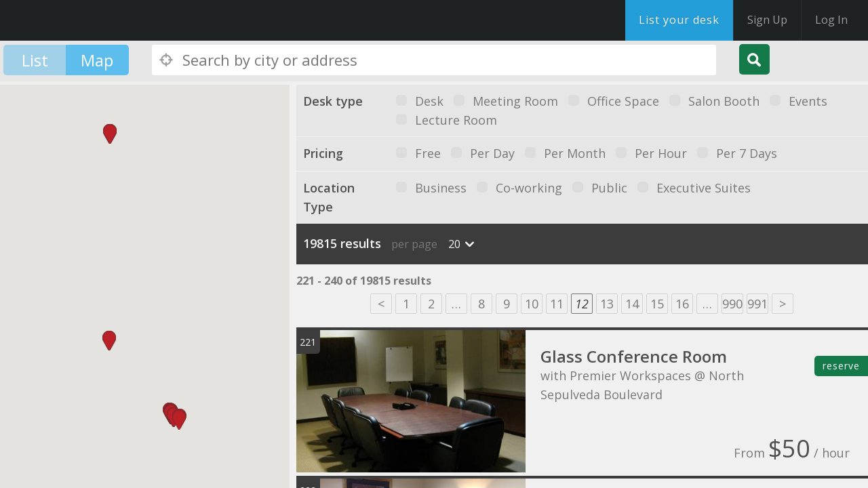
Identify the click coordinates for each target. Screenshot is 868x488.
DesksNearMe (95, 20)
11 (557, 304)
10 (532, 304)
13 (607, 304)
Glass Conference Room (634, 356)
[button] (179, 420)
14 (632, 304)
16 (682, 304)
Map (97, 60)
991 (757, 304)
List (35, 60)
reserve (841, 366)
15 (657, 304)
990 (732, 304)
